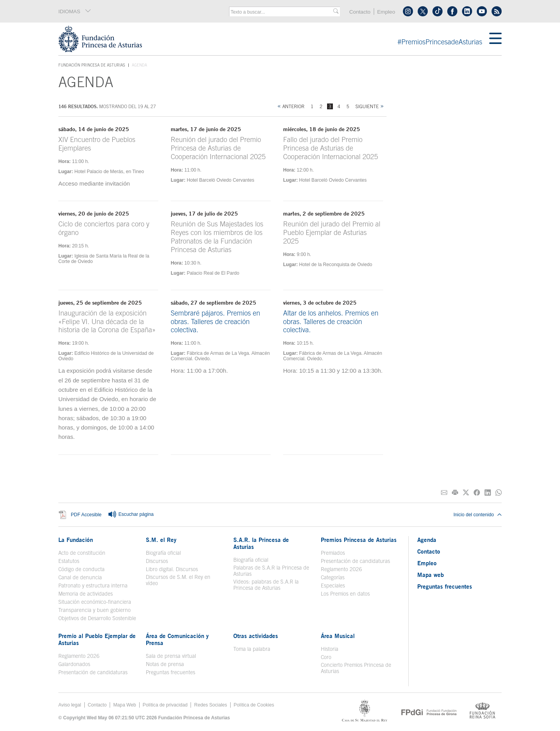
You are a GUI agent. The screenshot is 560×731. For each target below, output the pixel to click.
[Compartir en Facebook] (477, 493)
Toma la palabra (252, 649)
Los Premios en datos (345, 594)
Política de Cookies (254, 705)
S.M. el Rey (161, 540)
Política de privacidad (165, 705)
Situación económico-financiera (95, 602)
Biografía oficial (163, 553)
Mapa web (430, 575)
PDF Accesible (86, 515)
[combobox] (282, 12)
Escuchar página (131, 515)
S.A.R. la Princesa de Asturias (261, 543)
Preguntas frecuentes (171, 672)
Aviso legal (70, 705)
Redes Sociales (210, 705)
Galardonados (74, 664)
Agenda (427, 540)
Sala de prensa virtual (171, 656)
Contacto (360, 12)
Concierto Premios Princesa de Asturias (356, 668)
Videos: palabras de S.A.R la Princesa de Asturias (266, 585)
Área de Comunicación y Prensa (177, 639)
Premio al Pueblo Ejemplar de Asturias (97, 639)
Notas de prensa (165, 664)
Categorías (333, 577)
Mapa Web (125, 705)
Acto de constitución (82, 553)
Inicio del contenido (478, 515)
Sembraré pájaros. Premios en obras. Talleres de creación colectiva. (215, 322)
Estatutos (69, 561)
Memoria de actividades (86, 594)
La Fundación (76, 540)
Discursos (157, 561)
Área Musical (338, 636)
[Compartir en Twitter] (466, 493)
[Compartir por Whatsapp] (499, 493)
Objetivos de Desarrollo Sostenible (97, 618)
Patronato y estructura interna (93, 586)
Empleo (386, 12)
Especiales (333, 586)
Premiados (333, 553)
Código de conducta (81, 569)
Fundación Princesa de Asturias (92, 65)
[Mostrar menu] (495, 39)
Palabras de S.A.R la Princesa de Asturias (271, 571)
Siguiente (367, 106)
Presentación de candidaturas (355, 561)
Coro (326, 657)
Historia (330, 649)
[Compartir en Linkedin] (488, 493)
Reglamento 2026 (341, 569)
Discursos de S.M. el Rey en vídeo (178, 580)
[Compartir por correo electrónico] (444, 493)
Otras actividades (256, 636)
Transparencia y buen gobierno (94, 610)
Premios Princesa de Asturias (359, 540)
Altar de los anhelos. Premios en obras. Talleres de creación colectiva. (331, 322)
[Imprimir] (455, 493)
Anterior (293, 106)
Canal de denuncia (80, 577)
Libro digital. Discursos (172, 569)
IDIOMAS (75, 11)
